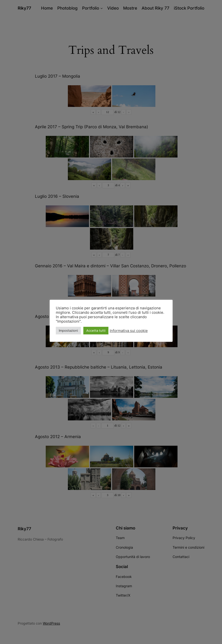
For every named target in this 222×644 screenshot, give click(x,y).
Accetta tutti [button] (96, 330)
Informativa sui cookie (129, 331)
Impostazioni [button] (68, 330)
